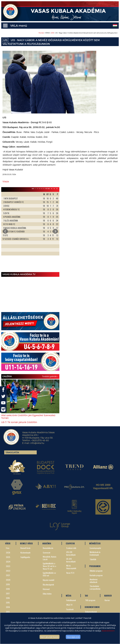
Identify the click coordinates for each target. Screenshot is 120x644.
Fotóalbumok (71, 600)
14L (57, 189)
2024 (8, 562)
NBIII (33, 189)
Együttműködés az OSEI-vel (49, 574)
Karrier (107, 600)
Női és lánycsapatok (71, 567)
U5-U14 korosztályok (71, 560)
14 (44, 189)
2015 (8, 603)
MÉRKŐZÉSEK (95, 543)
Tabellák (93, 559)
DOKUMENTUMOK (92, 607)
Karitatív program (96, 575)
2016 (8, 598)
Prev (5, 231)
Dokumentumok (91, 612)
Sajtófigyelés (25, 557)
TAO (86, 596)
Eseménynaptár (95, 548)
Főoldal (41, 33)
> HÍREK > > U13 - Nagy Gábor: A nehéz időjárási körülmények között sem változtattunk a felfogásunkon (78, 33)
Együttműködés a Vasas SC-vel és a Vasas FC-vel (49, 566)
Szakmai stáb (71, 548)
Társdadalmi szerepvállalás (95, 587)
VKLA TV (69, 605)
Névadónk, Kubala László (50, 558)
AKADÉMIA (47, 543)
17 (38, 189)
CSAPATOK (70, 543)
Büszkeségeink (48, 585)
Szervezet (46, 553)
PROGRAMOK (95, 566)
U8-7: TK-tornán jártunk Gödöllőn (19, 422)
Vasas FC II (70, 573)
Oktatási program (96, 571)
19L (52, 189)
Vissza (6, 181)
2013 (8, 612)
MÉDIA (69, 596)
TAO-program (90, 600)
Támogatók (12, 452)
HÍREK (8, 543)
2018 (52, 33)
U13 (5, 40)
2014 (8, 607)
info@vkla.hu (37, 443)
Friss (8, 548)
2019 (8, 584)
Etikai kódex (47, 594)
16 (40, 189)
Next (55, 231)
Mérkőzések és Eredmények (95, 553)
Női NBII (48, 189)
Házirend (46, 589)
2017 (8, 593)
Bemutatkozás (48, 548)
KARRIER (108, 596)
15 (42, 189)
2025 (8, 557)
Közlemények (25, 553)
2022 (8, 571)
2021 (8, 575)
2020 (8, 580)
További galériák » (50, 376)
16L (54, 189)
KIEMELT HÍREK (26, 543)
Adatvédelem (108, 631)
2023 (8, 566)
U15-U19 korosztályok (71, 553)
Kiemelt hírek (25, 548)
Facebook (70, 609)
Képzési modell (49, 580)
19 (36, 189)
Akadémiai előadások (94, 581)
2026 (8, 553)
